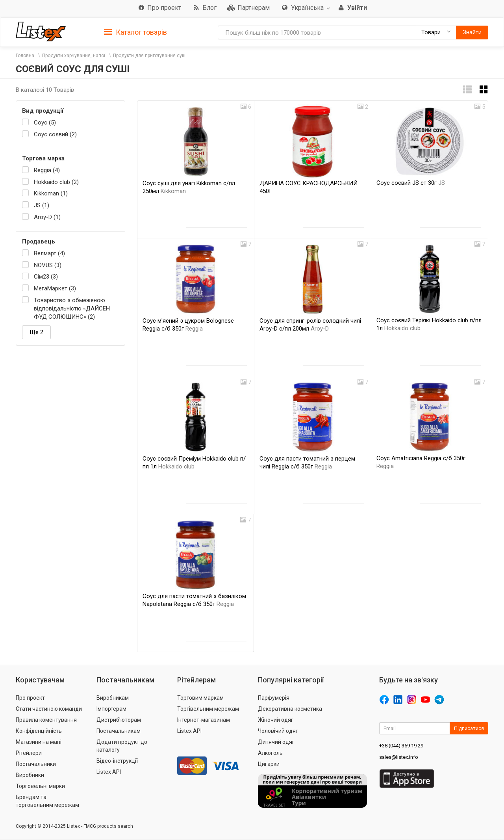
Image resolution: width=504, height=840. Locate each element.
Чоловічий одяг (278, 731)
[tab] (135, 32)
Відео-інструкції (117, 761)
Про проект (30, 698)
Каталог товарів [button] (135, 32)
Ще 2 (36, 332)
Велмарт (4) (49, 253)
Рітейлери (29, 753)
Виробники (30, 775)
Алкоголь (270, 753)
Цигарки (269, 764)
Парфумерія (274, 698)
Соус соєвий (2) (55, 134)
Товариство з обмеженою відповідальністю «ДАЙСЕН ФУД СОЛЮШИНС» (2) (72, 309)
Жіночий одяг (276, 720)
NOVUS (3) (48, 265)
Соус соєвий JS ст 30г (411, 183)
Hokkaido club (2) (56, 182)
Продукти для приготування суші (150, 56)
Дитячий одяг (276, 742)
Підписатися (469, 728)
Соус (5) (45, 123)
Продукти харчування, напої (74, 56)
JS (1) (42, 205)
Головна (25, 56)
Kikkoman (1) (51, 193)
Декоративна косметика (290, 709)
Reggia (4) (47, 170)
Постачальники (36, 764)
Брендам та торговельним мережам (47, 801)
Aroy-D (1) (47, 217)
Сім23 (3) (46, 277)
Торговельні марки (40, 786)
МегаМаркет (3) (55, 288)
